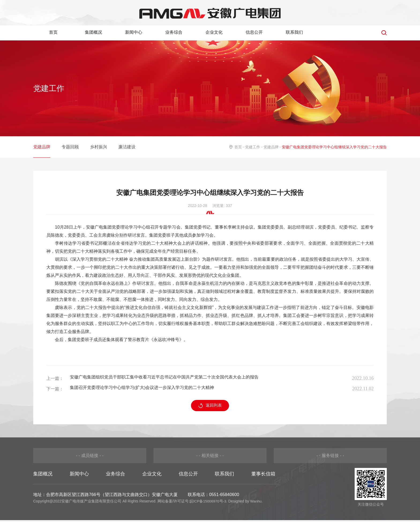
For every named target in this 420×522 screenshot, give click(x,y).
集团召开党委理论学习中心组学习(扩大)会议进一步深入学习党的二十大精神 (142, 389)
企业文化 (214, 33)
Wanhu (257, 503)
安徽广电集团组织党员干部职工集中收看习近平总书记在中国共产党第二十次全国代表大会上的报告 (164, 378)
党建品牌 (42, 147)
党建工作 (253, 147)
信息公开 (254, 33)
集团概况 (93, 33)
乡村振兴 (99, 147)
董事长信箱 (263, 476)
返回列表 (210, 407)
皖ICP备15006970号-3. (209, 503)
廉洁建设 (127, 147)
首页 (53, 33)
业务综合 (174, 33)
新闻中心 (134, 33)
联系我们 (294, 33)
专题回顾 (70, 147)
